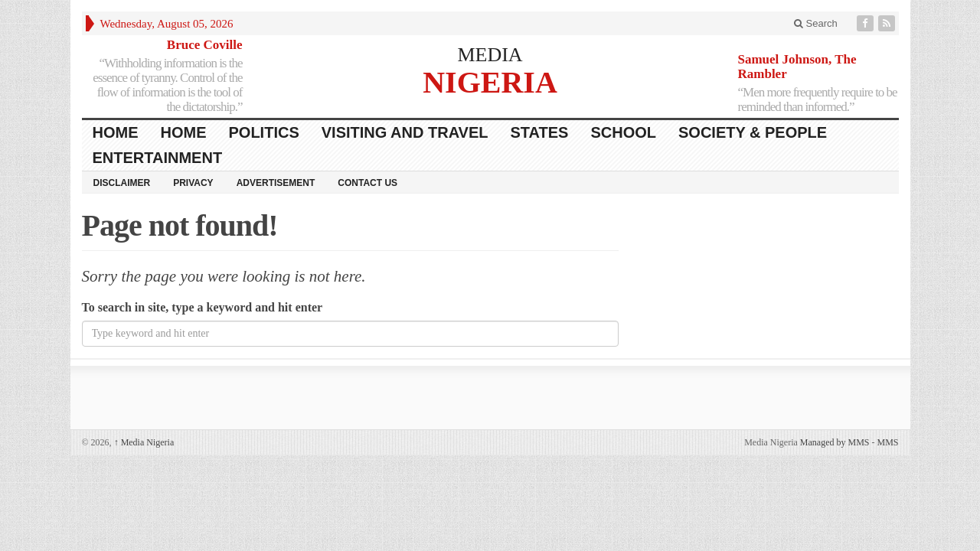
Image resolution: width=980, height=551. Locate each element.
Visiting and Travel (405, 132)
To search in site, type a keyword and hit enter (203, 307)
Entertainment (158, 158)
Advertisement (276, 183)
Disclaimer (122, 183)
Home (184, 132)
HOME (116, 132)
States (540, 132)
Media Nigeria (144, 442)
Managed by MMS (835, 442)
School (623, 132)
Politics (264, 132)
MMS (887, 442)
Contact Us (367, 183)
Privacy (193, 183)
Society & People (753, 132)
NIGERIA (490, 82)
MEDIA (490, 55)
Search (816, 23)
